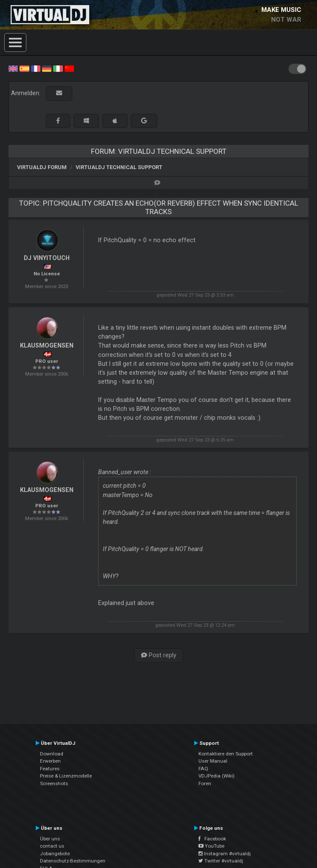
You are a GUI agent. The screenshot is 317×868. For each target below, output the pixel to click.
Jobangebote (55, 854)
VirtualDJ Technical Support (119, 167)
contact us (52, 846)
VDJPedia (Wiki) (217, 776)
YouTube (211, 846)
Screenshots (54, 783)
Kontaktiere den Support (226, 754)
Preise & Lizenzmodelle (66, 776)
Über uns (50, 839)
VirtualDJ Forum (42, 167)
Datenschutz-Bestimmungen (73, 861)
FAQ (203, 769)
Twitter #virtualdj (221, 861)
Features (50, 769)
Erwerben (50, 761)
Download (52, 754)
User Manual (213, 761)
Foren (205, 783)
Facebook (212, 839)
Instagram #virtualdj (225, 854)
